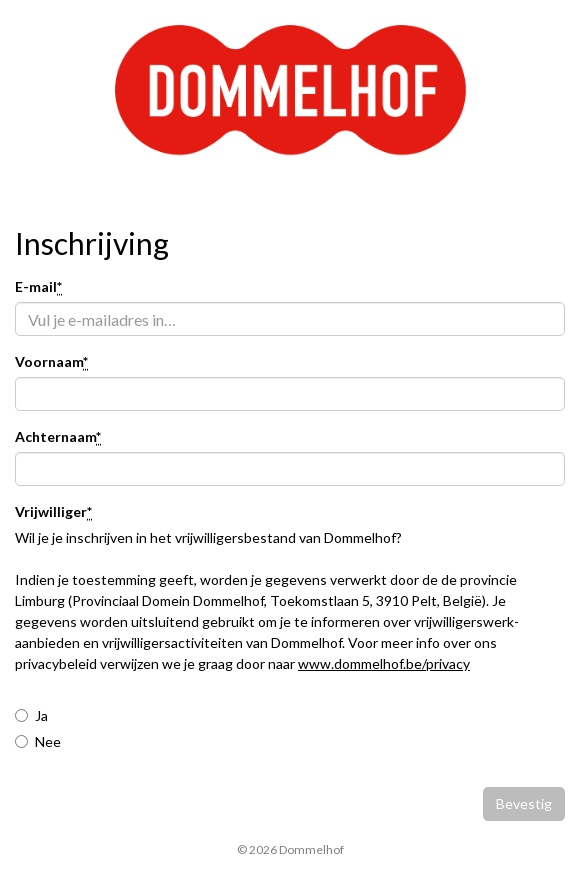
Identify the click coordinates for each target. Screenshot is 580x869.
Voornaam (51, 362)
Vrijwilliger (53, 512)
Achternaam (58, 437)
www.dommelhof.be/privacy (384, 663)
